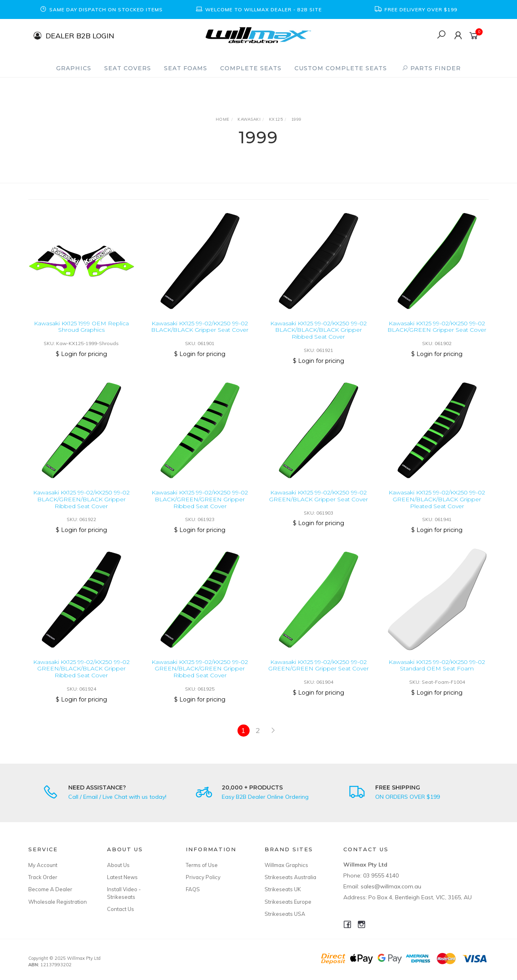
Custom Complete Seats (341, 68)
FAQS (193, 889)
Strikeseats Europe (288, 902)
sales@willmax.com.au (391, 886)
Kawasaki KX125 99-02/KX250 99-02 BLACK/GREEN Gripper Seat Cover (437, 327)
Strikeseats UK (283, 889)
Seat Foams (186, 68)
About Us (118, 865)
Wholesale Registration (58, 902)
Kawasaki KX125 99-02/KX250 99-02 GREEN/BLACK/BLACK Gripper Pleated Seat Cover (437, 507)
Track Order (43, 877)
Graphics (74, 68)
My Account (43, 865)
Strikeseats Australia (290, 877)
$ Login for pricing (81, 354)
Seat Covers (128, 68)
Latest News (122, 877)
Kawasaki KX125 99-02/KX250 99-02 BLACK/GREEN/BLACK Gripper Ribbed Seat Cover (81, 507)
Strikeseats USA (285, 914)
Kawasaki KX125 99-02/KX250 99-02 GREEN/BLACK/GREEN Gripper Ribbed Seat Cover (200, 676)
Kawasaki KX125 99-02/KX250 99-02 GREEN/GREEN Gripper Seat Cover (318, 672)
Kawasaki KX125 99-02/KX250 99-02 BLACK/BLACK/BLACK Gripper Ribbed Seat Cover (318, 330)
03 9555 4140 (381, 875)
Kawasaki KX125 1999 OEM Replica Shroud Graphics (81, 327)
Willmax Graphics (286, 865)
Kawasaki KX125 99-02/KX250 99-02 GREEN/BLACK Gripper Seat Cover (318, 503)
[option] (101, 9)
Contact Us (121, 909)
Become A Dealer (50, 889)
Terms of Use (202, 865)
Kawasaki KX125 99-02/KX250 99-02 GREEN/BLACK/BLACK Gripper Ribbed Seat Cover (81, 676)
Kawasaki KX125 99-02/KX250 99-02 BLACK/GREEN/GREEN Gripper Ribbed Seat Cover (200, 507)
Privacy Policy (203, 877)
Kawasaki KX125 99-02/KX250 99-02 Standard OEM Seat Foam (437, 672)
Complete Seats (251, 68)
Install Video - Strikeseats (124, 893)
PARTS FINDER (431, 68)
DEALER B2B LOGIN (80, 35)
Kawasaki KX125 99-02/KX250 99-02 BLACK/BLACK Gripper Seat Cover (200, 327)
